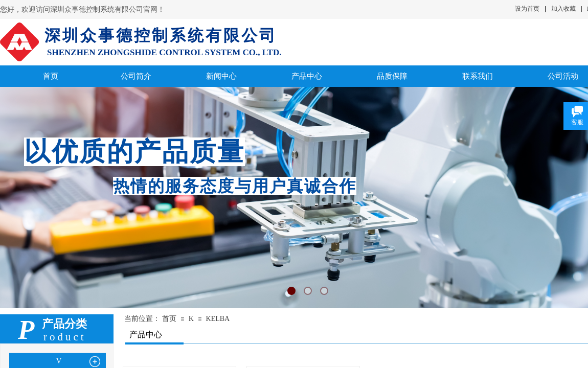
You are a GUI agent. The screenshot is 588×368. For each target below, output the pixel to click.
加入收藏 (563, 9)
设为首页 (527, 9)
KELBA (218, 319)
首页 (169, 319)
